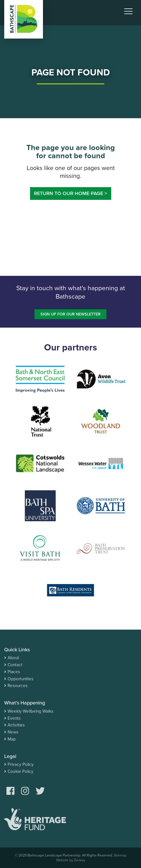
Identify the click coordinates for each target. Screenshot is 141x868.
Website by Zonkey (71, 860)
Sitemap (120, 855)
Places (14, 672)
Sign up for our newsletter (70, 314)
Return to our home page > (70, 193)
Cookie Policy (21, 771)
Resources (18, 686)
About (13, 658)
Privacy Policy (21, 764)
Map (12, 739)
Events (14, 718)
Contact (15, 665)
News (13, 732)
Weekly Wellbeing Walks (30, 711)
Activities (16, 725)
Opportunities (21, 679)
